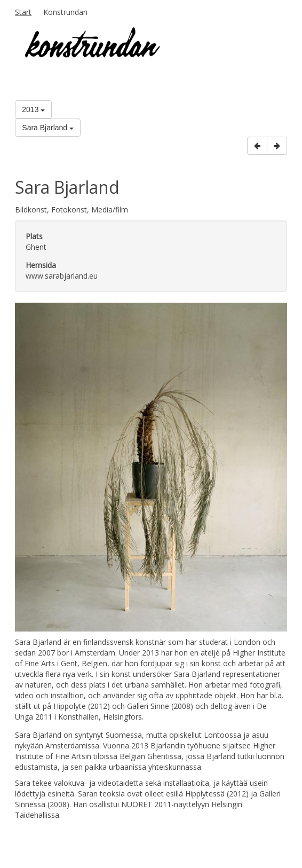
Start (23, 12)
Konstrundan (65, 12)
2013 (33, 109)
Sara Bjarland (48, 128)
